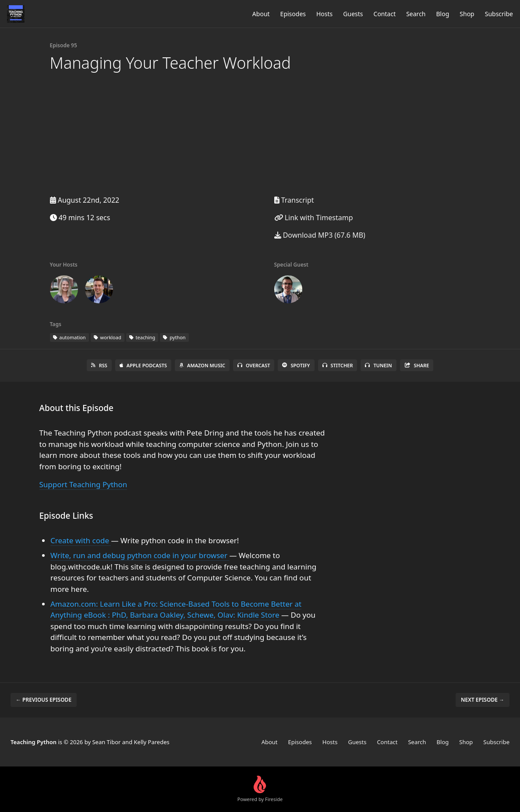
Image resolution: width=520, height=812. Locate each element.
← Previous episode (44, 700)
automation (69, 337)
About (261, 14)
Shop (467, 14)
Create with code (81, 540)
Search (416, 14)
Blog (443, 14)
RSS (99, 365)
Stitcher (338, 365)
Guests (353, 14)
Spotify (296, 365)
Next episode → (483, 700)
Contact (385, 14)
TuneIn (378, 365)
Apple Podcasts (143, 365)
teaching (142, 337)
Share (417, 365)
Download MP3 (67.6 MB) (320, 235)
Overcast (254, 365)
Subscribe (499, 14)
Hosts (324, 14)
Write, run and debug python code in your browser (140, 555)
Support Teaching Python (83, 484)
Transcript (294, 200)
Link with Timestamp (314, 218)
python (174, 337)
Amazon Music (202, 365)
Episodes (293, 14)
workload (108, 337)
